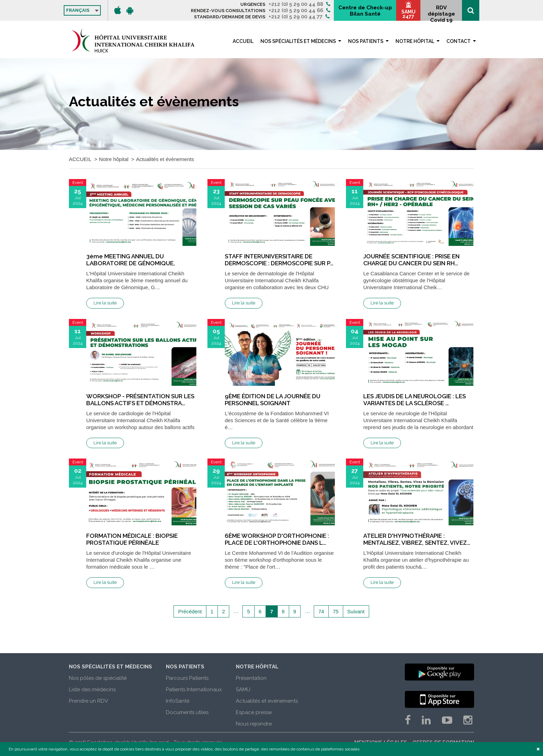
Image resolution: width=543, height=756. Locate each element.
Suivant (356, 611)
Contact (459, 41)
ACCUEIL (243, 41)
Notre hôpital (415, 41)
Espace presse (254, 712)
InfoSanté (178, 701)
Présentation (251, 678)
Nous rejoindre (254, 724)
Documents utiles (187, 712)
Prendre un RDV (88, 701)
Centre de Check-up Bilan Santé (365, 11)
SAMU (243, 690)
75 (336, 611)
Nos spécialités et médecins (298, 41)
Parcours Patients (187, 678)
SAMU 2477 (408, 14)
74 (321, 611)
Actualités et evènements (267, 701)
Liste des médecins (92, 690)
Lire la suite (105, 303)
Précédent (190, 611)
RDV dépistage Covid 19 (441, 13)
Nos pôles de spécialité (98, 678)
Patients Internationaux (194, 690)
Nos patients (366, 41)
